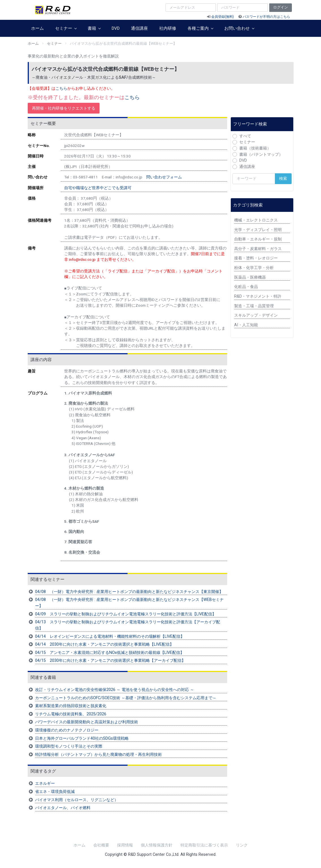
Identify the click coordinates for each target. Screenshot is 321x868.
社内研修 (168, 28)
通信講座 (139, 28)
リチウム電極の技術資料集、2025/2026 (71, 714)
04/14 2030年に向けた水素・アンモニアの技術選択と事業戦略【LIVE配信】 (104, 644)
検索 (283, 179)
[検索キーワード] (254, 179)
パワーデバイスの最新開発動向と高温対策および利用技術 (87, 722)
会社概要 (101, 845)
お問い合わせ (239, 28)
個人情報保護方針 (157, 845)
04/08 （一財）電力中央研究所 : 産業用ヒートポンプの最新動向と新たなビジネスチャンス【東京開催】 (129, 592)
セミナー (66, 28)
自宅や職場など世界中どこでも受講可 (98, 188)
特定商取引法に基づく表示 (204, 845)
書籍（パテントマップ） (261, 154)
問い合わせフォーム (164, 177)
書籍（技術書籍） (255, 148)
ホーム (37, 28)
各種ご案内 (200, 28)
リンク (242, 845)
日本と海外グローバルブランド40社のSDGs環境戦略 (82, 738)
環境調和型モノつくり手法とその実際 (69, 746)
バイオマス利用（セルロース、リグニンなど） (77, 800)
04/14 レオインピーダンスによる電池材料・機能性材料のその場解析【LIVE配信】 (110, 636)
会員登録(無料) (223, 17)
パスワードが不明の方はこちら (266, 17)
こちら (61, 88)
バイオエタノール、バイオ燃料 (63, 808)
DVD (116, 28)
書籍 (94, 28)
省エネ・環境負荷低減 (55, 792)
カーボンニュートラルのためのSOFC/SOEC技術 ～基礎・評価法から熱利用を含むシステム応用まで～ (126, 698)
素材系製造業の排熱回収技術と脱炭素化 (71, 706)
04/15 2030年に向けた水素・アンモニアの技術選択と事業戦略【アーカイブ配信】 (110, 661)
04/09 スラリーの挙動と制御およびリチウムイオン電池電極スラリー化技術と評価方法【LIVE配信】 (126, 614)
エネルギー (45, 783)
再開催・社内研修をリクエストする (64, 108)
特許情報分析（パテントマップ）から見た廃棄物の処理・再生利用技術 (98, 755)
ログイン (281, 7)
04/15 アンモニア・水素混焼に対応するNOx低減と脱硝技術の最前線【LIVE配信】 (110, 653)
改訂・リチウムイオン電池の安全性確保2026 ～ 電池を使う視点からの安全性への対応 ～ (115, 690)
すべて (245, 136)
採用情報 (125, 845)
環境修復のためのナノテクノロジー (67, 730)
